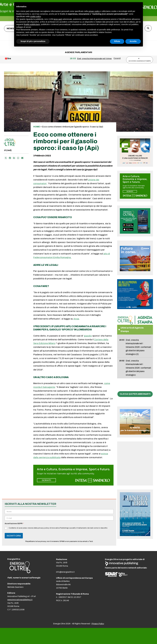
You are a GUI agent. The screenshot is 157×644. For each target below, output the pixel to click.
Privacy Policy (98, 624)
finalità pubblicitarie (32, 24)
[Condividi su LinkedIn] (14, 158)
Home (37, 127)
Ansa (76, 319)
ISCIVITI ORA (14, 536)
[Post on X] (6, 158)
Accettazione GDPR (14, 524)
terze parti (58, 19)
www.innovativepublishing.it (20, 600)
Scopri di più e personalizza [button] (33, 41)
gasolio (88, 336)
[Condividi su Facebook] (10, 158)
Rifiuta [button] (117, 41)
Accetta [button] (133, 41)
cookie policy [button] (35, 16)
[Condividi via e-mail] (22, 158)
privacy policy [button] (94, 11)
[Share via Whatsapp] (18, 158)
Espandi (117, 58)
